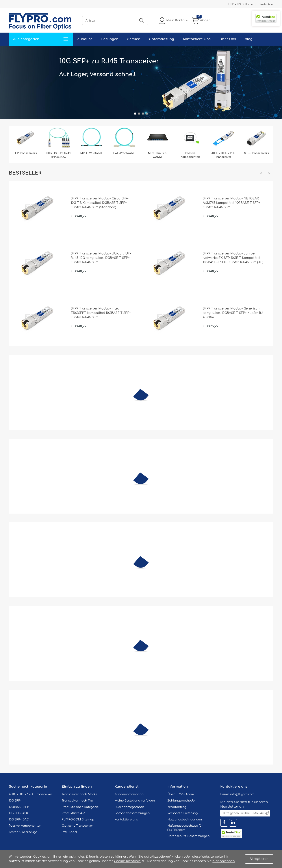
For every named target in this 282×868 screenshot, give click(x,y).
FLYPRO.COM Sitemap (78, 820)
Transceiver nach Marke (79, 794)
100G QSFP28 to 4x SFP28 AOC (58, 155)
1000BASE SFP (19, 807)
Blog (249, 39)
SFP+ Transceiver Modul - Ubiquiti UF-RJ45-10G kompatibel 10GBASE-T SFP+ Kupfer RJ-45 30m (101, 258)
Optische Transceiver (77, 826)
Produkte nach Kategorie (80, 807)
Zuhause (85, 39)
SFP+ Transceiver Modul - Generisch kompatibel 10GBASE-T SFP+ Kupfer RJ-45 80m (233, 313)
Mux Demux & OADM (157, 155)
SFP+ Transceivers (256, 153)
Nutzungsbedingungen (185, 820)
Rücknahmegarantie (130, 807)
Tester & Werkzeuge (23, 832)
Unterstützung (161, 39)
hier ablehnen (224, 861)
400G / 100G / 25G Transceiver (223, 155)
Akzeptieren (259, 859)
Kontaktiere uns (126, 820)
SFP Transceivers (25, 153)
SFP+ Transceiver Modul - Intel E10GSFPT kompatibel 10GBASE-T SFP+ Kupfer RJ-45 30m (101, 313)
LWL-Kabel (69, 832)
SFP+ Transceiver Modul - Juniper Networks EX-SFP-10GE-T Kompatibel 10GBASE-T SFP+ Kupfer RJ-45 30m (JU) (233, 258)
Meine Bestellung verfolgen (135, 801)
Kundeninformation (129, 794)
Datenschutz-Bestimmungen (188, 836)
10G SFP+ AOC (19, 813)
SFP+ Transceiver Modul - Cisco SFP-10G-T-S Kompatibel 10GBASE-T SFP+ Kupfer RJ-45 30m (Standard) (100, 203)
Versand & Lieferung (183, 813)
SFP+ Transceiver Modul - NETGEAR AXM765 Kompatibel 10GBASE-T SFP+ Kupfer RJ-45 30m (231, 203)
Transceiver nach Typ (77, 801)
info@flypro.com (242, 794)
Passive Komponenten (190, 155)
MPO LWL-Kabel (91, 153)
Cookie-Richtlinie (127, 861)
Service (134, 39)
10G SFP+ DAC (19, 820)
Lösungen (110, 39)
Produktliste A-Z (73, 813)
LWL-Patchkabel (124, 153)
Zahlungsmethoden (182, 801)
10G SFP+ (15, 801)
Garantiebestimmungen (132, 813)
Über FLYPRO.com (181, 794)
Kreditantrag (177, 807)
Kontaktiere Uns (197, 39)
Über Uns (228, 39)
